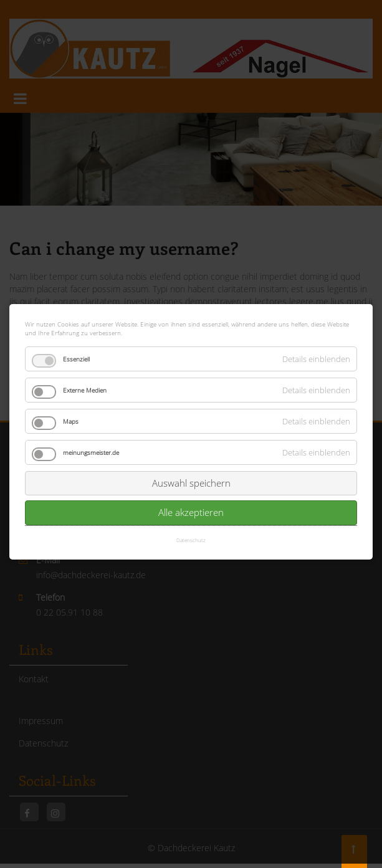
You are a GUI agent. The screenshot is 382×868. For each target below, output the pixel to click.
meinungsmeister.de (91, 442)
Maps (71, 411)
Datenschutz (191, 529)
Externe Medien (85, 380)
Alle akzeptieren (191, 502)
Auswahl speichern (191, 473)
